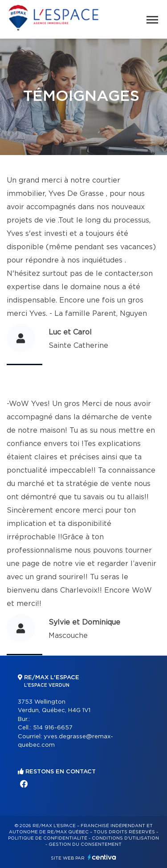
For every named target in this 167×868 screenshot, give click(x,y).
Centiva (102, 857)
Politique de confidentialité (48, 838)
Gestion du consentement (85, 844)
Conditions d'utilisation (125, 838)
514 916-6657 (53, 728)
